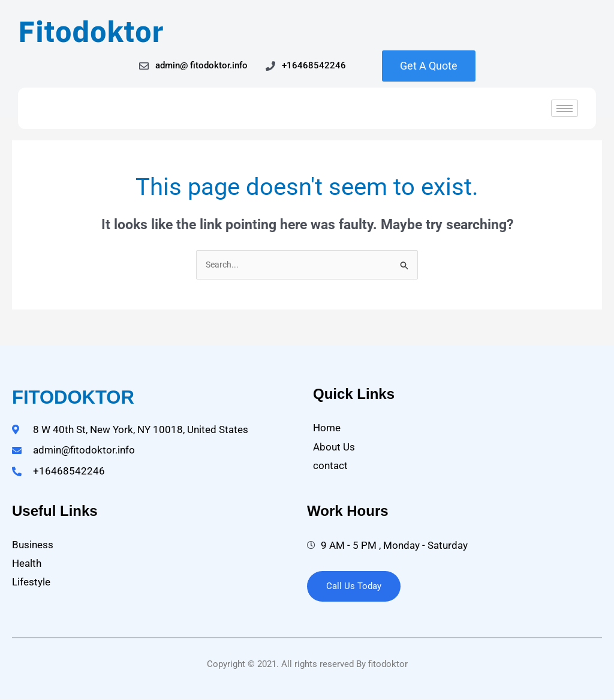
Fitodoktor (91, 31)
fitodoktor (73, 399)
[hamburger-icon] (565, 108)
